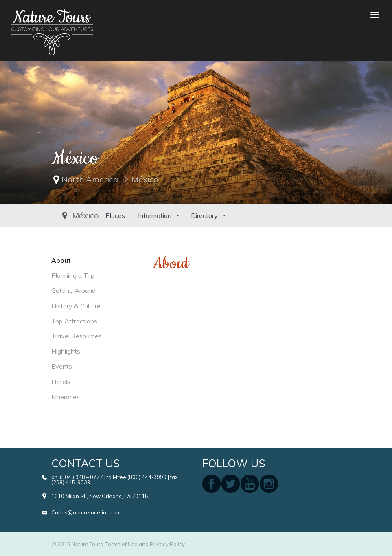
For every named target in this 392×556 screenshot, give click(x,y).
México (145, 179)
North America (90, 179)
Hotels (61, 382)
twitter (231, 484)
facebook (211, 484)
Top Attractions (74, 321)
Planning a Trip (73, 275)
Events (62, 366)
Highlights (66, 351)
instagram (269, 484)
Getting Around (73, 290)
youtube (250, 484)
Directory (158, 215)
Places (68, 215)
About (61, 260)
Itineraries (66, 397)
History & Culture (76, 306)
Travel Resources (77, 336)
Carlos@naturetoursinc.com (86, 512)
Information (108, 215)
